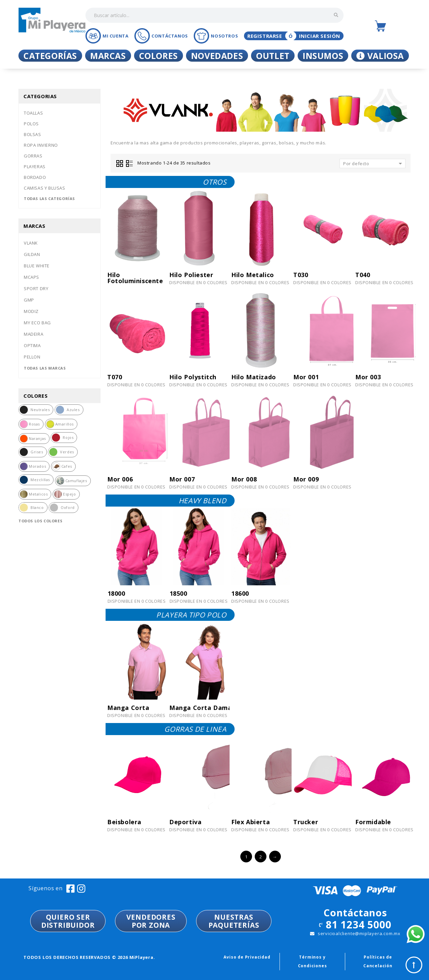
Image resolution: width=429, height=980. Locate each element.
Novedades (217, 56)
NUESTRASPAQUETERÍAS (234, 921)
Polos (31, 124)
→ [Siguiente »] (275, 857)
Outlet (273, 56)
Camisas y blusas (45, 188)
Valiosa (380, 56)
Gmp (29, 300)
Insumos (323, 56)
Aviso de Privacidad (247, 957)
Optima (32, 345)
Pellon (32, 357)
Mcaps (32, 277)
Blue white (37, 266)
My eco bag (37, 323)
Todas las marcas (45, 368)
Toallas (33, 113)
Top (414, 965)
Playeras (35, 167)
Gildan (32, 254)
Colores (159, 56)
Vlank (31, 243)
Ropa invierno (41, 145)
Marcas (108, 56)
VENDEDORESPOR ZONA (151, 921)
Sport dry (36, 288)
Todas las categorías (49, 199)
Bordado (35, 177)
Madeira (34, 334)
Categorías (50, 56)
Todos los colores (40, 521)
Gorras (33, 156)
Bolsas (33, 134)
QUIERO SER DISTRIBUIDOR (68, 921)
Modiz (31, 311)
